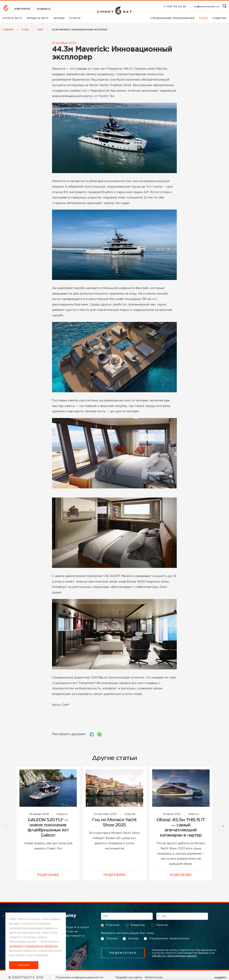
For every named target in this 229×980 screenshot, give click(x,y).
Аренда (59, 18)
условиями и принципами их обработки (33, 946)
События (219, 18)
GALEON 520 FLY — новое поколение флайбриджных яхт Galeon (48, 828)
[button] (6, 826)
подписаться (123, 953)
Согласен (24, 965)
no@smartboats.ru (207, 7)
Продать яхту (38, 18)
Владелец (135, 925)
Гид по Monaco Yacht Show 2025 (114, 823)
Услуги (75, 18)
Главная (8, 30)
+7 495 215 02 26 (175, 7)
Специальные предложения (173, 18)
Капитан (160, 925)
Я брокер (110, 925)
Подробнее (48, 875)
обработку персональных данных (174, 956)
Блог (40, 30)
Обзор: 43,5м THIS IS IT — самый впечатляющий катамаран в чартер (181, 828)
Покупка (110, 939)
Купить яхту (13, 18)
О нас (204, 18)
